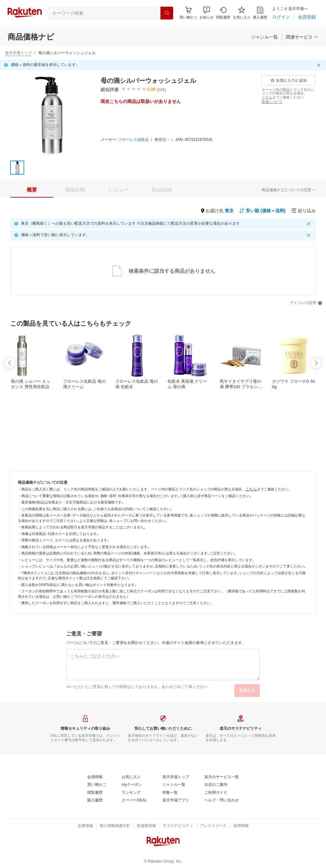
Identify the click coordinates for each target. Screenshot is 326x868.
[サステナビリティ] (178, 826)
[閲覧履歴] (223, 13)
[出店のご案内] (216, 785)
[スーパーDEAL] (134, 800)
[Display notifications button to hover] (188, 13)
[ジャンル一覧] (265, 37)
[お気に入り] (242, 13)
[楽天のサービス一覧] (222, 777)
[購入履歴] (260, 13)
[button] (207, 13)
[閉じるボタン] (320, 65)
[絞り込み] (303, 211)
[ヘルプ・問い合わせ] (222, 800)
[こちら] (267, 97)
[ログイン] (281, 17)
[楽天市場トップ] (176, 777)
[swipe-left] (10, 363)
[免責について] (272, 102)
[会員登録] (307, 17)
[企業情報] (85, 826)
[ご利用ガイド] (216, 793)
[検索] (167, 13)
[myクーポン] (132, 785)
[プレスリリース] (213, 826)
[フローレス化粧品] (133, 140)
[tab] (32, 190)
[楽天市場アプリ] (176, 800)
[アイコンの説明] (306, 303)
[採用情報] (241, 826)
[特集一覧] (170, 793)
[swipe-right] (316, 363)
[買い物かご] (97, 785)
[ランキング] (131, 793)
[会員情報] (95, 777)
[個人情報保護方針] (115, 826)
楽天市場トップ (18, 53)
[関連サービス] (302, 37)
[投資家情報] (146, 826)
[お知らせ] (207, 13)
